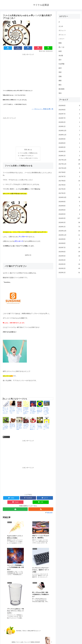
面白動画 (61, 89)
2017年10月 (69, 168)
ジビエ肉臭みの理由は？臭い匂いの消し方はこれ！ (26, 426)
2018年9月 (69, 139)
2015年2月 (69, 268)
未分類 (61, 56)
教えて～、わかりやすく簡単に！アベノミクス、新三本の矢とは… (5, 410)
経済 (60, 68)
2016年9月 (69, 202)
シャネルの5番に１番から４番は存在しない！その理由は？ (47, 427)
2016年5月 (69, 214)
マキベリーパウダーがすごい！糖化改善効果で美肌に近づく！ (5, 427)
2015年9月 (69, 239)
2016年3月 (69, 218)
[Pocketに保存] (38, 48)
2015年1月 (69, 273)
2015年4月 (69, 260)
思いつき (61, 47)
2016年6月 (69, 210)
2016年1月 (69, 227)
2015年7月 (69, 248)
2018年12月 (69, 131)
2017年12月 (69, 160)
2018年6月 (69, 143)
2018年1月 (69, 156)
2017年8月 (69, 172)
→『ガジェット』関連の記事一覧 (42, 109)
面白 (60, 85)
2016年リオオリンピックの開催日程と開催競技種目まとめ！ (40, 410)
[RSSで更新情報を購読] (41, 509)
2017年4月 (69, 189)
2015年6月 (69, 252)
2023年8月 (69, 106)
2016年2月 (69, 223)
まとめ (61, 26)
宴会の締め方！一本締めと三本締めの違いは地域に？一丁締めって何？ (46, 411)
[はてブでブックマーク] (28, 48)
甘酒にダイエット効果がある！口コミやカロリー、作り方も (19, 410)
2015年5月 (69, 256)
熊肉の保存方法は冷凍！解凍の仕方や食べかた (12, 426)
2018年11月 (69, 135)
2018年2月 (69, 151)
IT (59, 22)
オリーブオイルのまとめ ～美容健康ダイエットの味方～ (39, 427)
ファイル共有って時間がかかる (28, 153)
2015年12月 (69, 231)
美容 (60, 72)
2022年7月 (69, 114)
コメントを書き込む (28, 627)
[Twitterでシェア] (8, 48)
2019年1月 (69, 126)
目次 (26, 150)
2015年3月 (69, 264)
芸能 (60, 76)
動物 (60, 43)
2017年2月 (69, 193)
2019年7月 (69, 118)
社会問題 (61, 64)
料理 (60, 51)
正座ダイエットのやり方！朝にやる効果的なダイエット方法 (12, 410)
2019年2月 (69, 122)
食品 (60, 93)
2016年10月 (69, 197)
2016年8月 (69, 206)
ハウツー (61, 39)
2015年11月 (69, 235)
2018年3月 (69, 147)
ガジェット (6, 437)
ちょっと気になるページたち (29, 158)
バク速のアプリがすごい (27, 156)
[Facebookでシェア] (18, 48)
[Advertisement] (28, 67)
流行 (60, 60)
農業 (60, 81)
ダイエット (62, 35)
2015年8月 (69, 243)
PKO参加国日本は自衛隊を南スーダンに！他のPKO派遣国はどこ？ (26, 411)
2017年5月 (69, 185)
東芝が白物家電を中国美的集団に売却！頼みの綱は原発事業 (19, 427)
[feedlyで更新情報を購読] (15, 509)
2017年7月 (69, 177)
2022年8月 (69, 110)
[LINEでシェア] (48, 48)
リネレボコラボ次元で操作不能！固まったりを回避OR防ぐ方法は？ (33, 410)
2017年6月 (69, 181)
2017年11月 (69, 164)
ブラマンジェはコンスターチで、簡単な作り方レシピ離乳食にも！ (33, 427)
